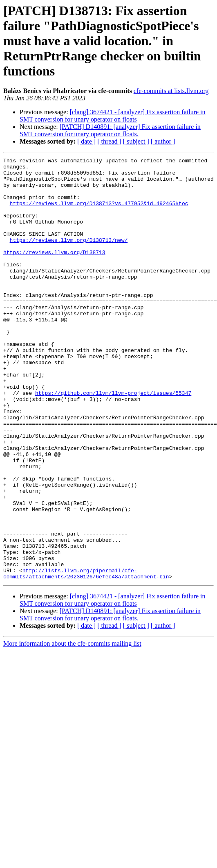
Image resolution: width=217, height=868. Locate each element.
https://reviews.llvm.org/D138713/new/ (69, 257)
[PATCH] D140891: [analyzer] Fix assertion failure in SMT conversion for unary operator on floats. (110, 130)
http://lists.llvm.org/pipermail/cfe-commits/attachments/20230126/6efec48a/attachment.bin (86, 657)
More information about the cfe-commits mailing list (72, 728)
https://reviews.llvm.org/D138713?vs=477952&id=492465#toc (99, 213)
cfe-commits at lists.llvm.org (171, 91)
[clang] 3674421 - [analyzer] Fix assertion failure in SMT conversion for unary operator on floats (113, 116)
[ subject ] (136, 141)
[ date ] (86, 141)
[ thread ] (109, 141)
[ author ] (163, 141)
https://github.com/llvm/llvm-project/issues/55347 (113, 441)
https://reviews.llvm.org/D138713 (54, 272)
